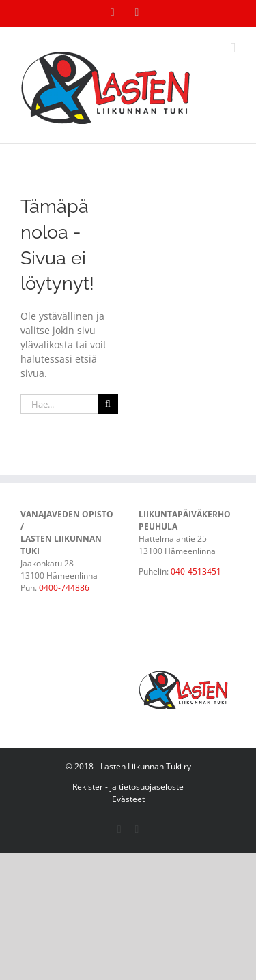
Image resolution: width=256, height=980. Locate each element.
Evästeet (128, 799)
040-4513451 (196, 571)
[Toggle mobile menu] (233, 48)
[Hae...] (59, 404)
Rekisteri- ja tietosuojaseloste (128, 787)
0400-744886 (64, 588)
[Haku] (108, 404)
